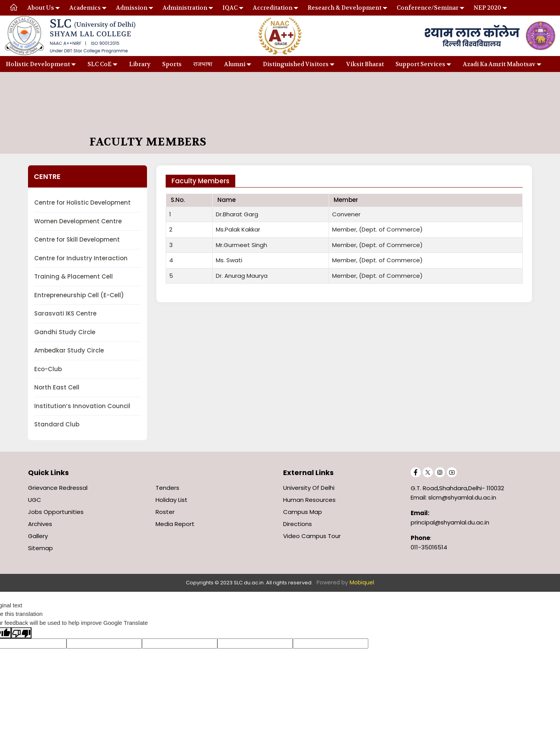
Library (140, 64)
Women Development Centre (78, 221)
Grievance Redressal (58, 488)
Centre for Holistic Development (82, 203)
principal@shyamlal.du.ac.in (450, 522)
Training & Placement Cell (73, 276)
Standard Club (57, 424)
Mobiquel (362, 582)
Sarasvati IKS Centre (65, 313)
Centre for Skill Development (77, 239)
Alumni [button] (235, 64)
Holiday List (171, 500)
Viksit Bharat (365, 64)
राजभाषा (203, 64)
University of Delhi (309, 488)
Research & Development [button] (345, 8)
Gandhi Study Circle (65, 332)
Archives (40, 524)
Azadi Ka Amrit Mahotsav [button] (499, 64)
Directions (297, 524)
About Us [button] (41, 8)
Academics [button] (85, 8)
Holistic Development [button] (38, 64)
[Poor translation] (21, 633)
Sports (172, 64)
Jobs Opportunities (56, 512)
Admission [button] (132, 8)
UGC (35, 500)
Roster (165, 512)
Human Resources (309, 500)
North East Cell (57, 387)
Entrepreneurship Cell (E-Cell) (79, 295)
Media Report (175, 524)
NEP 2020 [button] (487, 8)
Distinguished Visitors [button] (296, 64)
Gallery (38, 536)
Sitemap (40, 548)
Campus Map (303, 512)
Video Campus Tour (312, 536)
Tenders (167, 488)
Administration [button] (185, 8)
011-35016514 (429, 547)
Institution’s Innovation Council (82, 406)
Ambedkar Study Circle (69, 350)
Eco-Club (48, 369)
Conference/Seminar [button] (428, 8)
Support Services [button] (420, 64)
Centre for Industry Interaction (81, 258)
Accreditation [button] (273, 8)
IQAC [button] (230, 8)
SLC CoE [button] (100, 64)
